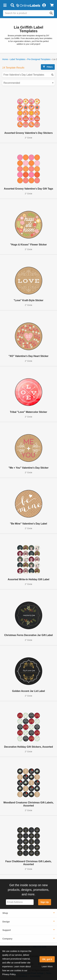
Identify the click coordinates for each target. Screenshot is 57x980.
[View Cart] (52, 5)
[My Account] (44, 5)
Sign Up (45, 902)
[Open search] (51, 13)
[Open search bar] (12, 5)
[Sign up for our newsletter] (20, 902)
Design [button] (6, 922)
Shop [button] (5, 913)
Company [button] (7, 939)
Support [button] (7, 930)
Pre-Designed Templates (39, 59)
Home (5, 59)
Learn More (47, 966)
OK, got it (47, 959)
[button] (5, 5)
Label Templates (18, 59)
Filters (48, 67)
